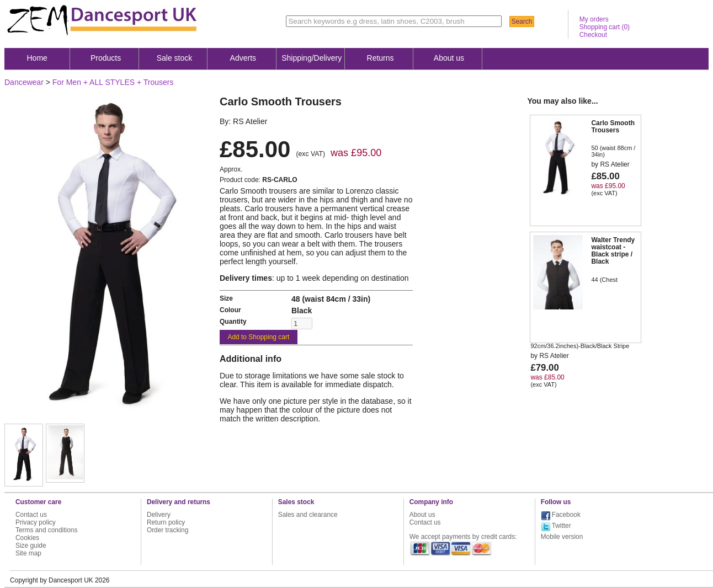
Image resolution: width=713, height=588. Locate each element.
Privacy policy (36, 522)
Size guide (31, 546)
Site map (28, 553)
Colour (230, 310)
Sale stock (175, 58)
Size (226, 298)
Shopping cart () (605, 27)
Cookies (27, 538)
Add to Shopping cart (258, 337)
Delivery (159, 515)
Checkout (593, 35)
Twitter (562, 526)
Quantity (233, 322)
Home (37, 58)
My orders (594, 19)
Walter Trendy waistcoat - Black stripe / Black (613, 251)
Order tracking (167, 530)
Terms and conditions (46, 530)
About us (449, 58)
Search (522, 22)
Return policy (166, 522)
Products (106, 58)
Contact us (31, 515)
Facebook (566, 515)
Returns (381, 58)
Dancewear (24, 82)
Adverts (243, 58)
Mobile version (562, 537)
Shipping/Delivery (312, 58)
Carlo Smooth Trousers (613, 127)
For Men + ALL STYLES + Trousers (113, 82)
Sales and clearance (308, 515)
